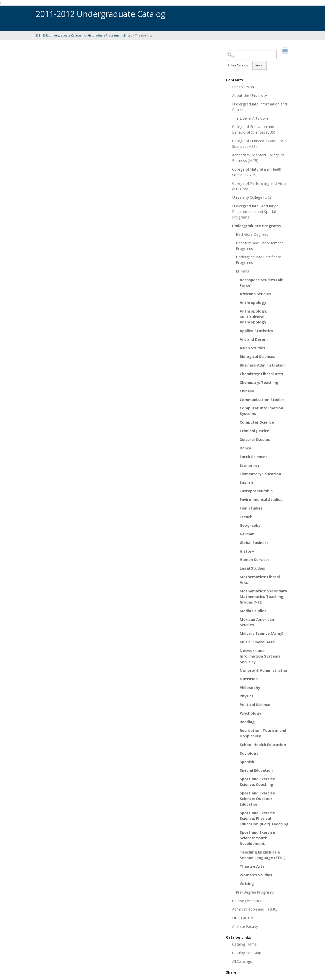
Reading (247, 722)
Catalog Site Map (247, 953)
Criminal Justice (254, 431)
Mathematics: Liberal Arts (260, 579)
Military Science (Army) (262, 633)
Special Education (256, 770)
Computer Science (257, 422)
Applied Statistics (256, 331)
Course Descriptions (249, 901)
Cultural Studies (255, 439)
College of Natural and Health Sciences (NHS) (257, 172)
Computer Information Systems (261, 411)
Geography (250, 525)
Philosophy (250, 687)
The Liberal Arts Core (250, 118)
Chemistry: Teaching (259, 382)
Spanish (247, 762)
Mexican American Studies (257, 622)
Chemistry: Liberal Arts (261, 374)
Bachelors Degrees (252, 234)
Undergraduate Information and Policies (259, 107)
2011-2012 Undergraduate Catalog (58, 35)
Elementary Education (260, 474)
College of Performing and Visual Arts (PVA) (260, 186)
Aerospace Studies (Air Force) (261, 282)
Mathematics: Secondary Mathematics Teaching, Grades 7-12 (263, 596)
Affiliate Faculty (245, 926)
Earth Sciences (254, 457)
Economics (250, 465)
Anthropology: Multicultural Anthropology (253, 317)
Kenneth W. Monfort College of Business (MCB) (258, 158)
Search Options (258, 59)
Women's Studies (256, 875)
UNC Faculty (242, 918)
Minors (127, 35)
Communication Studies (262, 400)
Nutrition (249, 679)
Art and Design (254, 339)
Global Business (254, 542)
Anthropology (253, 302)
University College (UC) (251, 197)
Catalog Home (244, 944)
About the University (249, 95)
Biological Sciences (257, 356)
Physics (247, 696)
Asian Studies (252, 348)
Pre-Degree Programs (255, 892)
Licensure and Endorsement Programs (259, 246)
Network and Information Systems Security (260, 656)
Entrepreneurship (256, 491)
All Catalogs (242, 961)
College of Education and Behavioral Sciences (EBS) (254, 129)
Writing (247, 883)
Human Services (255, 559)
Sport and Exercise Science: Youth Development (257, 838)
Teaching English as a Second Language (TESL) (263, 855)
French (246, 517)
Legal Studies (252, 568)
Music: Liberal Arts (257, 642)
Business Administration (263, 365)
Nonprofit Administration (264, 670)
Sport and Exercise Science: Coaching (257, 782)
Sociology (249, 753)
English (246, 482)
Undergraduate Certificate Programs (258, 260)
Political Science (255, 704)
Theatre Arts (252, 866)
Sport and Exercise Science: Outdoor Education (257, 798)
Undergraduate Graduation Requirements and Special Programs (255, 211)
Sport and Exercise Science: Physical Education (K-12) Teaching (264, 818)
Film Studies (251, 508)
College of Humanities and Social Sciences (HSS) (260, 143)
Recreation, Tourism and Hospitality (263, 733)
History (247, 551)
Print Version (243, 87)
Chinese (247, 391)
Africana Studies (255, 294)
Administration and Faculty (255, 909)
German (247, 534)
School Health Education (263, 745)
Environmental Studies (261, 499)
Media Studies (253, 611)
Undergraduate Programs (102, 35)
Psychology (250, 713)
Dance (245, 448)
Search (259, 65)
